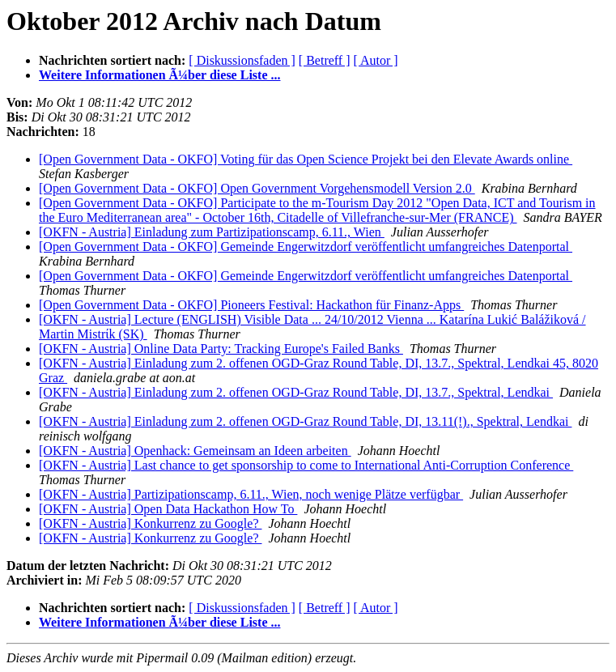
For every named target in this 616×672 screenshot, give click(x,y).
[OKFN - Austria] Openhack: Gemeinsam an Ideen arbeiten (195, 451)
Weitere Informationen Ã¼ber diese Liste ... (159, 75)
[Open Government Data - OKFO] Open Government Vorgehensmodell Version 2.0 (257, 188)
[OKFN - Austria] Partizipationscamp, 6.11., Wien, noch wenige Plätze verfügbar (251, 494)
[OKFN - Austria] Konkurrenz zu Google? (150, 523)
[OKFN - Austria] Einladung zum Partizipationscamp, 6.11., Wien (212, 232)
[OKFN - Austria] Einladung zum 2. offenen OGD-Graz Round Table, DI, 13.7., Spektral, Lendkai (296, 392)
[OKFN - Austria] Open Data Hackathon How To (168, 509)
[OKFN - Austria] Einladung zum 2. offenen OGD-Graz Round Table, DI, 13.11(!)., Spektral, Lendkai (305, 421)
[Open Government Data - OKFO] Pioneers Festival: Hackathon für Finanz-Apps (251, 305)
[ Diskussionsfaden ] (242, 60)
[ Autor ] (376, 60)
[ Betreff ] (325, 60)
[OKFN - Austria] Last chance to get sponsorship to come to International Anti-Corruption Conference (306, 465)
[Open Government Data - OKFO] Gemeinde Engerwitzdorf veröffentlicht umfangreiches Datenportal (306, 247)
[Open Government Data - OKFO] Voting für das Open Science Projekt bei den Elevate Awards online (306, 159)
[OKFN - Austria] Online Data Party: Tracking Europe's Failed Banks (221, 349)
